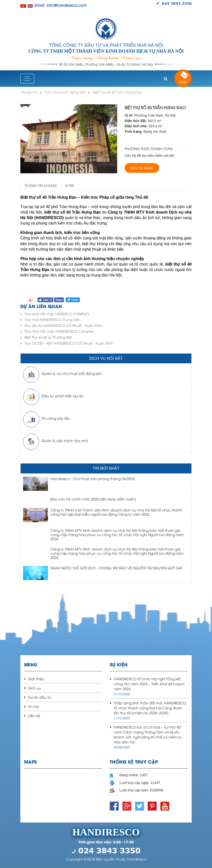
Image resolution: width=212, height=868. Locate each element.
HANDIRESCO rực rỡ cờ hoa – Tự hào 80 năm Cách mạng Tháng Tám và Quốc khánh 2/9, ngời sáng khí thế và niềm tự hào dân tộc (148, 734)
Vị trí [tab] (69, 185)
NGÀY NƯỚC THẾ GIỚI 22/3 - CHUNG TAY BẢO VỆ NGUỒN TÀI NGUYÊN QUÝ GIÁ (116, 568)
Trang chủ (29, 92)
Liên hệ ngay (142, 168)
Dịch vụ (35, 688)
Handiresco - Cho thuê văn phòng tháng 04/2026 (93, 479)
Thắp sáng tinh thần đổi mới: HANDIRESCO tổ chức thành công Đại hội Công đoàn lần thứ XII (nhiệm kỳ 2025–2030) (150, 708)
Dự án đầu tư (40, 697)
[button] (166, 79)
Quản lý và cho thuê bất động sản (72, 373)
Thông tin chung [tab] (41, 185)
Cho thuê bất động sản (65, 92)
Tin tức (34, 706)
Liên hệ (34, 715)
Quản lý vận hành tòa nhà (65, 440)
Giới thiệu (36, 679)
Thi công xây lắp (56, 418)
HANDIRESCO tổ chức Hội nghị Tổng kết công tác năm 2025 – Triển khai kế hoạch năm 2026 (149, 684)
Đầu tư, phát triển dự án (63, 396)
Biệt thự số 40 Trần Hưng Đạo (117, 92)
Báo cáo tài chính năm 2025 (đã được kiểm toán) (93, 499)
